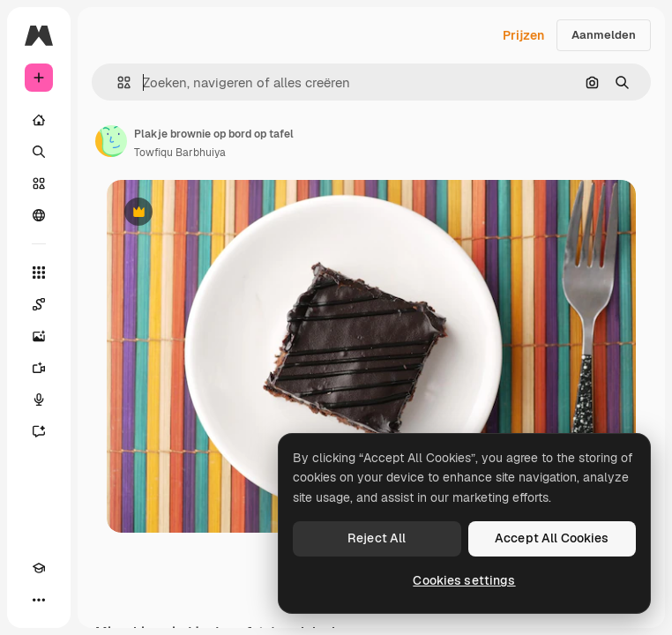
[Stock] (39, 183)
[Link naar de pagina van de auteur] (111, 141)
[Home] (39, 120)
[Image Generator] (39, 336)
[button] (117, 82)
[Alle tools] (39, 273)
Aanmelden (604, 35)
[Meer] (39, 600)
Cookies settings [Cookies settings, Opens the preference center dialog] (464, 580)
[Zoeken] (39, 152)
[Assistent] (39, 431)
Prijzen (523, 35)
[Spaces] (39, 304)
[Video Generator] (39, 368)
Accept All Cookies (552, 538)
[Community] (39, 215)
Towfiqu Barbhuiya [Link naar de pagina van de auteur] (180, 153)
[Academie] (39, 568)
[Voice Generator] (39, 400)
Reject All (377, 538)
